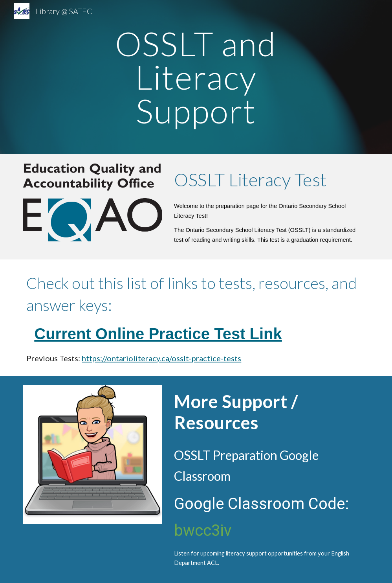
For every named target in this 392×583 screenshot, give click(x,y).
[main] (196, 77)
